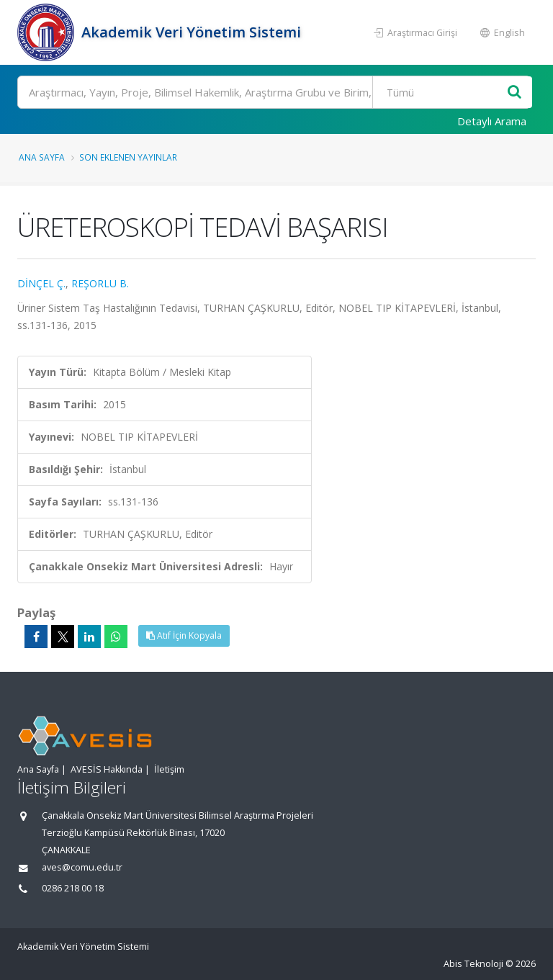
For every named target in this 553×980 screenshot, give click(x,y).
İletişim (169, 769)
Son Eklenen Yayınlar (128, 157)
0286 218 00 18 (73, 888)
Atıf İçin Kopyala (184, 635)
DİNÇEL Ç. (41, 283)
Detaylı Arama (492, 121)
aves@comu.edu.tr (82, 867)
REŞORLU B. (100, 283)
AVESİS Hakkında (107, 769)
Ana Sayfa (42, 157)
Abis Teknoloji (473, 964)
